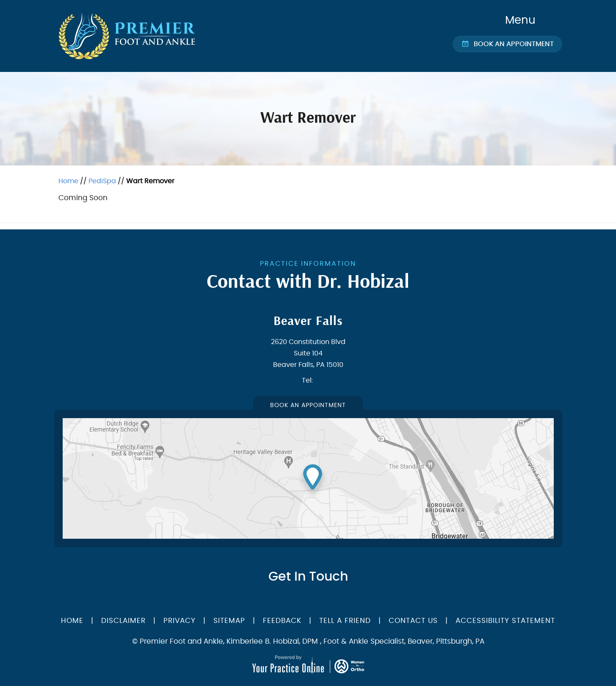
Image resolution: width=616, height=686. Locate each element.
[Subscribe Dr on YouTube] (317, 600)
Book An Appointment (308, 405)
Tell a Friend (345, 621)
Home (68, 181)
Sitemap (229, 621)
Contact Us (413, 621)
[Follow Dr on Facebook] (288, 600)
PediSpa (102, 181)
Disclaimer (125, 621)
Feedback (282, 621)
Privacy (180, 621)
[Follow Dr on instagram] (330, 600)
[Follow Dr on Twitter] (303, 600)
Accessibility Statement (505, 621)
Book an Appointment (514, 44)
